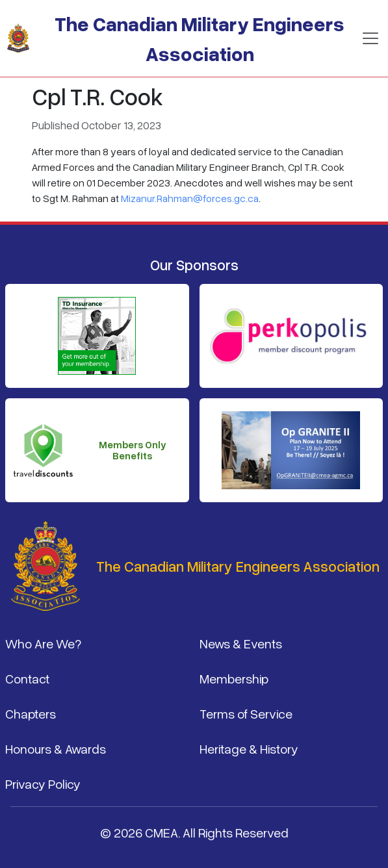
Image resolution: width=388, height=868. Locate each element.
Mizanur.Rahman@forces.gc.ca (190, 198)
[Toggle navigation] (370, 38)
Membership (234, 678)
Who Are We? (43, 643)
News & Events (241, 643)
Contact (27, 678)
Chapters (31, 713)
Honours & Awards (56, 748)
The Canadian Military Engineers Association (200, 38)
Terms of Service (246, 713)
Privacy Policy (43, 784)
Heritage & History (249, 748)
